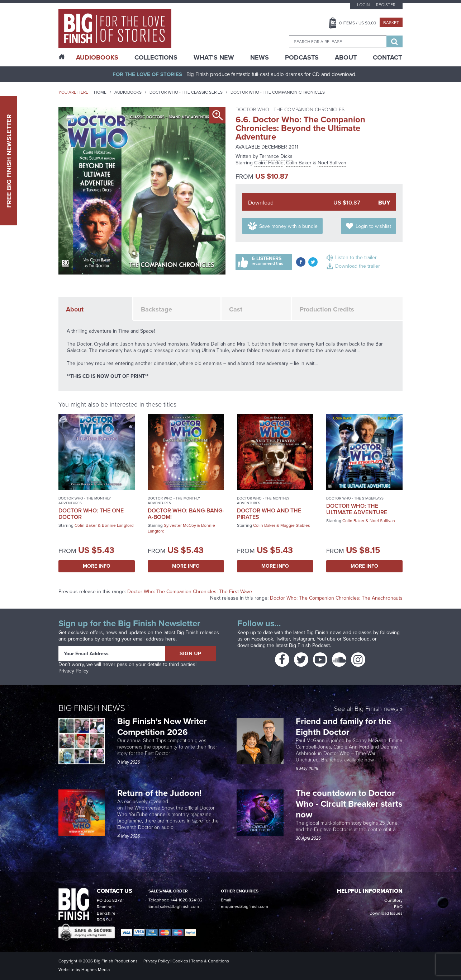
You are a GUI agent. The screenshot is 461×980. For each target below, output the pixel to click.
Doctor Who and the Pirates (269, 514)
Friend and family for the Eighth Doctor (343, 727)
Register (386, 5)
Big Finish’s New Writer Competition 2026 (162, 727)
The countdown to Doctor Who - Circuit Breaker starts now (349, 804)
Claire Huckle (269, 163)
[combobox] (338, 41)
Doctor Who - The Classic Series (186, 92)
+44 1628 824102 (186, 900)
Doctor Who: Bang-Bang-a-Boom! (186, 514)
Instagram (303, 639)
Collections (156, 57)
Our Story (393, 900)
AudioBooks (97, 57)
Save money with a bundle (288, 226)
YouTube (326, 639)
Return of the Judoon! (160, 793)
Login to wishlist (373, 226)
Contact (387, 57)
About (346, 57)
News (260, 57)
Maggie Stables (295, 525)
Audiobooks (128, 92)
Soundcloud (356, 639)
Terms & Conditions (210, 961)
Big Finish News (92, 708)
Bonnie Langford (118, 525)
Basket (391, 23)
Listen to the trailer (356, 257)
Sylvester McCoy (180, 525)
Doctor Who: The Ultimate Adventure (357, 509)
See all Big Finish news (366, 709)
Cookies (180, 961)
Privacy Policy (73, 671)
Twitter (283, 639)
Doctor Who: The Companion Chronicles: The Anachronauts (336, 598)
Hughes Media (96, 970)
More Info (97, 566)
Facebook (262, 639)
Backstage (156, 309)
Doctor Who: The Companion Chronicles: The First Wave (190, 592)
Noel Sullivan (332, 163)
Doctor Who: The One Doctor (91, 514)
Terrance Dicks (276, 156)
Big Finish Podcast (309, 645)
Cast (236, 309)
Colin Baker (299, 163)
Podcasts (302, 57)
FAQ (398, 907)
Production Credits (327, 309)
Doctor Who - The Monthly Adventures (85, 501)
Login (363, 5)
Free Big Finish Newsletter (9, 161)
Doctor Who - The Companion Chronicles (278, 92)
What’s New (214, 57)
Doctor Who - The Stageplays (355, 498)
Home (100, 92)
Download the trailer (358, 266)
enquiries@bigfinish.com (244, 906)
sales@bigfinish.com (179, 906)
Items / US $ (358, 23)
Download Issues (386, 913)
